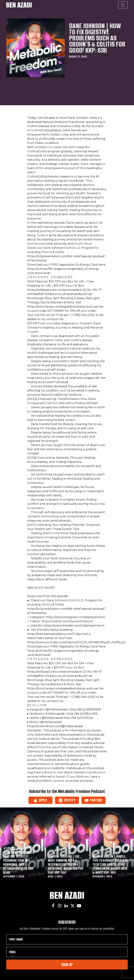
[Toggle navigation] (123, 5)
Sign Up (67, 965)
